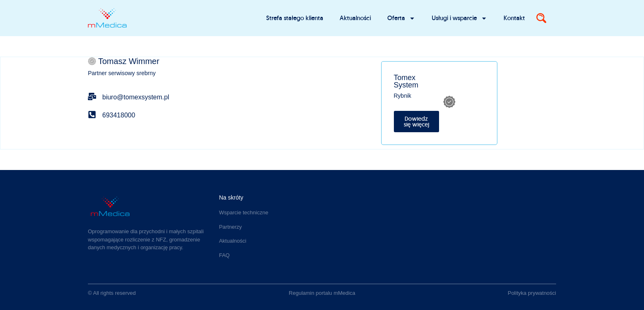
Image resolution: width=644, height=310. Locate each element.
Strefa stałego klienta (295, 18)
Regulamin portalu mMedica (322, 293)
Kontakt (514, 18)
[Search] (541, 18)
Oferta (401, 18)
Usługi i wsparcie (459, 18)
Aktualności (355, 18)
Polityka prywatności (532, 293)
